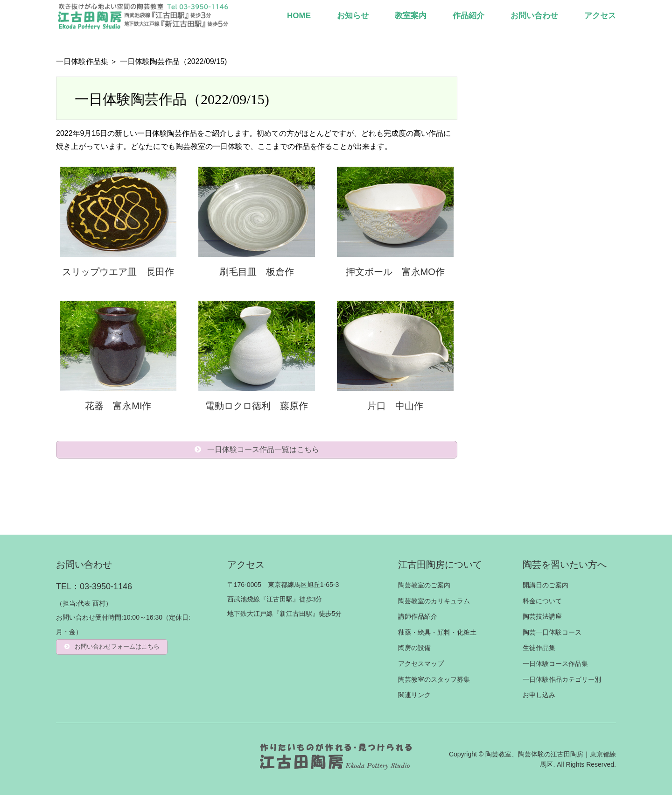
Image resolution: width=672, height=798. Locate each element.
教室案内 (411, 16)
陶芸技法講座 (542, 619)
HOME (299, 16)
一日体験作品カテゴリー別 (562, 682)
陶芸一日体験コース (552, 635)
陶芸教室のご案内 (424, 588)
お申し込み (539, 698)
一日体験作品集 (82, 61)
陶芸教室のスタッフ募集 (434, 682)
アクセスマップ (421, 666)
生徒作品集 (539, 650)
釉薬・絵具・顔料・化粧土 (437, 635)
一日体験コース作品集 (555, 666)
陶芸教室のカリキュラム (434, 603)
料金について (542, 603)
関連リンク (414, 698)
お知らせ (353, 16)
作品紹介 (469, 16)
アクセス (600, 16)
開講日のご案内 (546, 588)
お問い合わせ (534, 16)
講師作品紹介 (418, 619)
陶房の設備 (414, 650)
